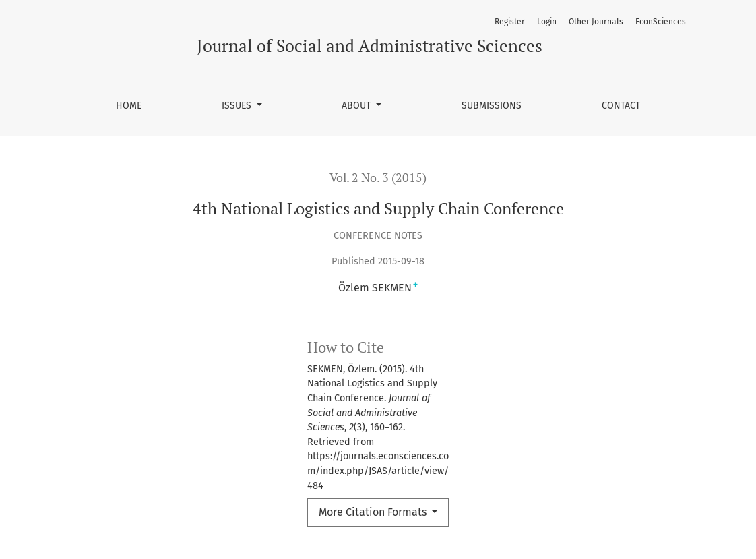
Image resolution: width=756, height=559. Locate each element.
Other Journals (596, 22)
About (357, 106)
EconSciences (661, 22)
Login (547, 22)
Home (129, 106)
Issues (238, 106)
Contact (621, 106)
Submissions (492, 106)
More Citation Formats (374, 512)
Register (510, 22)
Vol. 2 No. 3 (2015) (378, 178)
